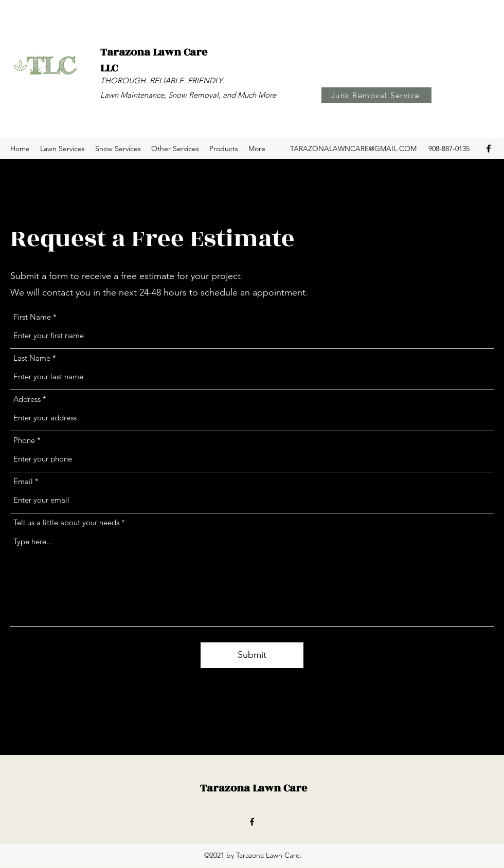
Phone (24, 440)
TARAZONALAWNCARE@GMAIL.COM (353, 149)
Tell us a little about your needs (66, 522)
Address (27, 399)
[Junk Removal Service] (376, 95)
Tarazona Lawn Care (254, 788)
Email (23, 481)
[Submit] (252, 655)
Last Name (32, 358)
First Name (32, 317)
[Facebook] (489, 149)
